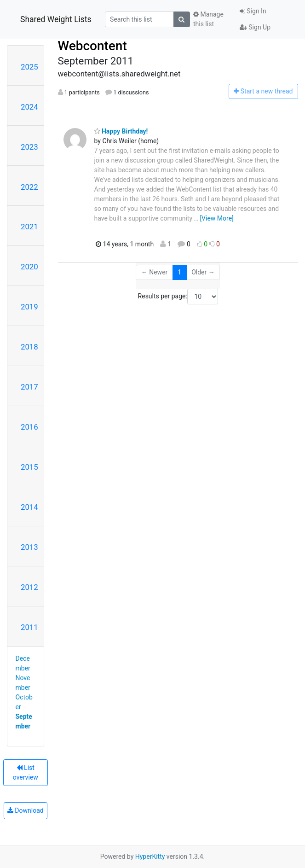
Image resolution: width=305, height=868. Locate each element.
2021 (29, 227)
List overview (26, 772)
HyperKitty (150, 856)
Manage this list (208, 19)
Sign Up (255, 27)
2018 (29, 347)
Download (26, 810)
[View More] (216, 218)
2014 (29, 507)
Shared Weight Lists (56, 19)
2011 (29, 627)
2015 (29, 467)
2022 (29, 187)
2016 (29, 427)
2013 (29, 547)
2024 (29, 107)
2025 (29, 67)
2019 (29, 307)
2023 (29, 147)
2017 (29, 387)
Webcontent (92, 46)
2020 (29, 267)
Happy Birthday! (121, 131)
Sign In (253, 11)
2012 (29, 587)
